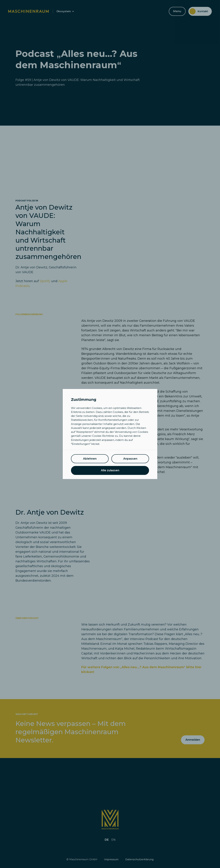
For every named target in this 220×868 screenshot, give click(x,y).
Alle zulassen (110, 470)
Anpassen (130, 459)
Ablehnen (90, 459)
